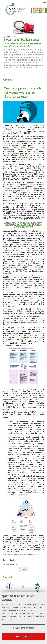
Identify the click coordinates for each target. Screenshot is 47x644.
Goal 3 (15, 37)
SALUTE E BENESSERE (21, 40)
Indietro (23, 569)
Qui (3, 613)
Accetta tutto (23, 637)
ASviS (8, 37)
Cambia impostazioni (24, 628)
